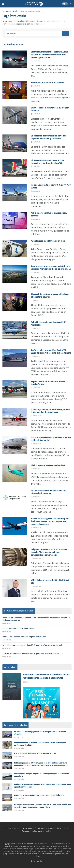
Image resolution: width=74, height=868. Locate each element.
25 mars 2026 (19, 779)
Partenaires (41, 828)
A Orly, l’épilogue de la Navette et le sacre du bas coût (35, 753)
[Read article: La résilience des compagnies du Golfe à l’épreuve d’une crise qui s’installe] (15, 143)
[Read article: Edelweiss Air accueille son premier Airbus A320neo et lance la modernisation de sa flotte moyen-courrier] (15, 59)
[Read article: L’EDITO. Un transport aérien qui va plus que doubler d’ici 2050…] (7, 798)
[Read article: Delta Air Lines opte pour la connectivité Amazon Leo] (15, 330)
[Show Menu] (3, 4)
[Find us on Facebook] (32, 861)
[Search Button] (66, 33)
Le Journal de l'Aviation (10, 11)
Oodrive (26, 682)
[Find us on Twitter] (34, 861)
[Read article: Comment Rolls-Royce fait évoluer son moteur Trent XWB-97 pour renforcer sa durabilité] (7, 745)
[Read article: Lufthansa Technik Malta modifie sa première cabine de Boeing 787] (15, 445)
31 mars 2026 (36, 416)
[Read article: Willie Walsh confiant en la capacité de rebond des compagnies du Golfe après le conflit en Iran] (7, 787)
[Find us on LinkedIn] (38, 861)
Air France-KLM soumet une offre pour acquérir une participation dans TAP (32, 654)
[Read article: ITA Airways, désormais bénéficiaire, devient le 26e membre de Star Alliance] (15, 417)
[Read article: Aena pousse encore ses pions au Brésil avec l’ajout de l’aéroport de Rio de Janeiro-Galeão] (15, 274)
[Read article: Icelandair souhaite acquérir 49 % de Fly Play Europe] (15, 193)
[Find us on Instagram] (41, 861)
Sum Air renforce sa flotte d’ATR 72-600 (48, 83)
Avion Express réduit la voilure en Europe (49, 241)
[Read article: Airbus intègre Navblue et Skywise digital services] (15, 221)
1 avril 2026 (35, 300)
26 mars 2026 (19, 748)
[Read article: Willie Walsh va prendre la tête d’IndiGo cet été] (15, 588)
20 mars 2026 (19, 790)
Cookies (48, 831)
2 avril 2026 (35, 142)
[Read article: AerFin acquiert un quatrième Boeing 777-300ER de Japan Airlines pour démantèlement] (15, 358)
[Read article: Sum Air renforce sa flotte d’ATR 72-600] (15, 90)
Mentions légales (54, 828)
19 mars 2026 (19, 799)
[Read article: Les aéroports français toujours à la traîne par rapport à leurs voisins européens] (7, 776)
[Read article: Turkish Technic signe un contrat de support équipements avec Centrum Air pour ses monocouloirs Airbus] (15, 526)
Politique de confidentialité (32, 831)
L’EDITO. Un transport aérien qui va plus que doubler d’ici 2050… (39, 795)
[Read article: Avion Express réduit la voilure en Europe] (15, 249)
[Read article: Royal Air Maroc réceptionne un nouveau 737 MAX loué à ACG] (15, 389)
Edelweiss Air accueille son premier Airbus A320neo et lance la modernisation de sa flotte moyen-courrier (50, 55)
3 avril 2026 (35, 61)
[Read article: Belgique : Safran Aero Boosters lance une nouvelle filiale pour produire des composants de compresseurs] (15, 557)
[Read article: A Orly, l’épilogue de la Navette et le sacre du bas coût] (7, 756)
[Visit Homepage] (33, 4)
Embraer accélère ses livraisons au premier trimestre (24, 637)
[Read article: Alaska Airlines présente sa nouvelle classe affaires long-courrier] (15, 302)
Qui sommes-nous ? (13, 828)
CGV (65, 828)
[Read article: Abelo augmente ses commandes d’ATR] (15, 473)
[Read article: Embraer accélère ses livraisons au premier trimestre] (15, 115)
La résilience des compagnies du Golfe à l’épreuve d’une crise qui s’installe (33, 645)
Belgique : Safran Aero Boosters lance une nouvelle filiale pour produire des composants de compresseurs (49, 552)
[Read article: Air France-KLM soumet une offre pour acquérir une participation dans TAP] (15, 168)
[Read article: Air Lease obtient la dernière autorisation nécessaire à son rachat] (15, 498)
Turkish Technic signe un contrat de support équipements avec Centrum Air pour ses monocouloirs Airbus (50, 521)
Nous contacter (28, 828)
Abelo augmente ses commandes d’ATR (48, 465)
